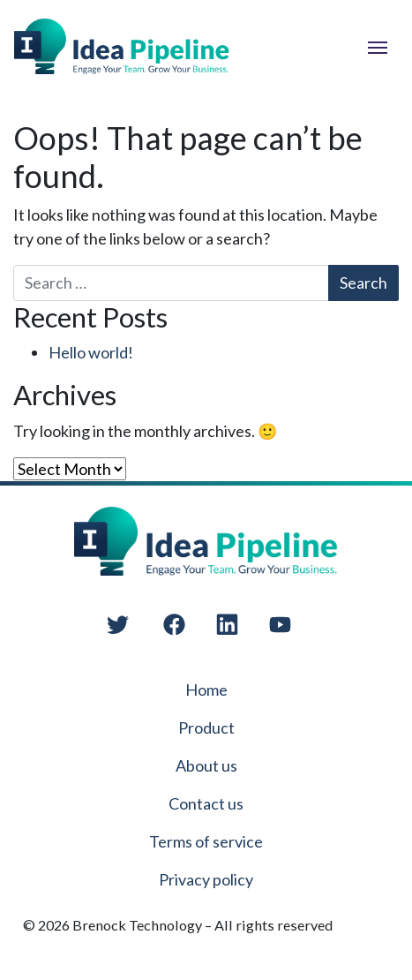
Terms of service (206, 841)
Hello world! (91, 352)
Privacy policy (206, 879)
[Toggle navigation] (378, 46)
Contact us (206, 803)
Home (206, 690)
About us (206, 765)
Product (206, 727)
